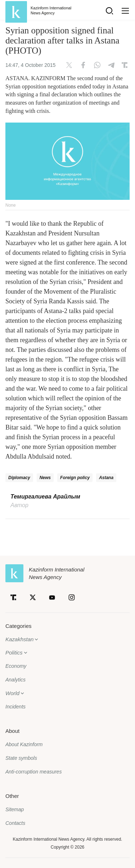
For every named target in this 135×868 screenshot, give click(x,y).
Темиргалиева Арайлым (45, 497)
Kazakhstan (19, 639)
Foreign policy (75, 478)
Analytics (15, 680)
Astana (106, 478)
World (12, 693)
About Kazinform (24, 744)
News (45, 478)
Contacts (15, 823)
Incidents (15, 707)
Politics (14, 653)
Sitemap (15, 809)
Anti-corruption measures (33, 772)
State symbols (21, 758)
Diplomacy (19, 478)
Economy (16, 666)
